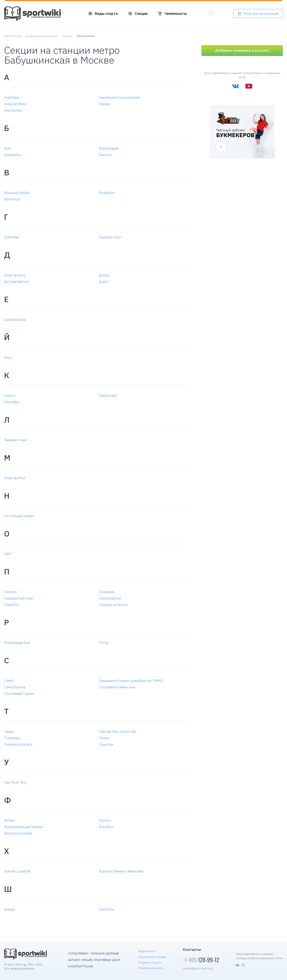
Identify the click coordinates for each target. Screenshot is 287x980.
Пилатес (11, 592)
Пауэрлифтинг (110, 598)
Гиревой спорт (110, 237)
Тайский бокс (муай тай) (118, 732)
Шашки (10, 909)
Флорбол (106, 827)
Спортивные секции (152, 957)
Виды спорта (106, 14)
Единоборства (15, 320)
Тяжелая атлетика (18, 744)
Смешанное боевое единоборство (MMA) (131, 681)
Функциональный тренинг (24, 827)
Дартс (104, 282)
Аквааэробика (15, 104)
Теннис (104, 738)
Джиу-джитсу (15, 275)
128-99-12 (201, 960)
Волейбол (107, 193)
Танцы (9, 732)
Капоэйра (12, 402)
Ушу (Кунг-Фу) (15, 782)
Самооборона (15, 687)
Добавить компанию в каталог (242, 50)
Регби (104, 643)
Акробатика (13, 110)
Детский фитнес (17, 282)
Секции (141, 14)
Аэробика (12, 97)
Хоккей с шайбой (17, 871)
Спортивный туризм (19, 694)
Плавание (107, 592)
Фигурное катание (18, 833)
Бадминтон (13, 155)
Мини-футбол (15, 478)
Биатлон (105, 155)
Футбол (105, 820)
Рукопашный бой (17, 643)
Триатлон (106, 744)
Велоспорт (12, 199)
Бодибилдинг (109, 148)
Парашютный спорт (19, 598)
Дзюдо (105, 275)
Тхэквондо (12, 738)
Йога (8, 357)
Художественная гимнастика (122, 871)
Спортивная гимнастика (117, 687)
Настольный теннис (19, 516)
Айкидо (105, 104)
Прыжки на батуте (113, 605)
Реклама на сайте (151, 968)
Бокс (8, 148)
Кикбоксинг (108, 395)
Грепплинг (12, 237)
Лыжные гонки (15, 440)
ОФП (8, 554)
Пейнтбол (12, 605)
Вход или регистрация (261, 14)
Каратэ (10, 395)
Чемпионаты (176, 14)
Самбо (9, 681)
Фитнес (10, 820)
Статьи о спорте (150, 962)
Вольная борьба (17, 193)
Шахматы (106, 909)
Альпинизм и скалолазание (120, 97)
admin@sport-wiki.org (198, 968)
